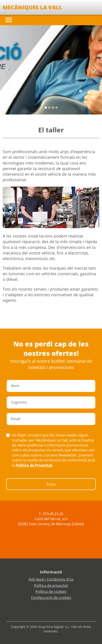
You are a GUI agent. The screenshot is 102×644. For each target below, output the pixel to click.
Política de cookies (51, 592)
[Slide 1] (49, 108)
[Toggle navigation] (9, 20)
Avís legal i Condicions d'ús (51, 579)
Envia (51, 484)
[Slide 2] (53, 108)
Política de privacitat (51, 586)
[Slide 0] (46, 108)
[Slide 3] (56, 108)
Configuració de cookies (51, 598)
